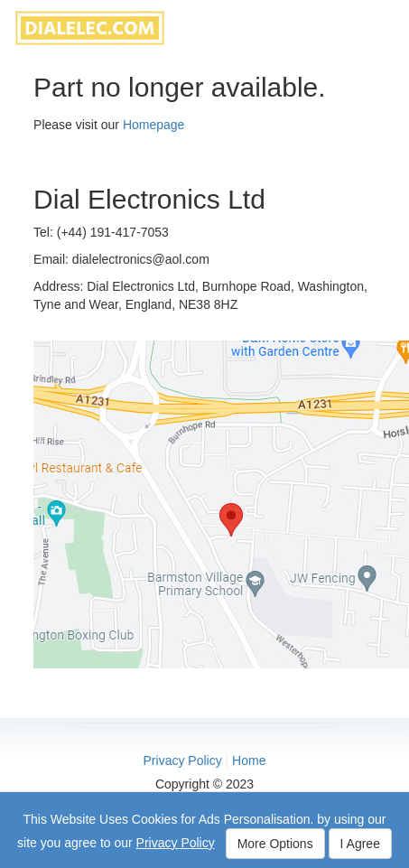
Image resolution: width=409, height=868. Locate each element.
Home (249, 761)
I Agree (360, 844)
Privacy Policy (183, 761)
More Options (275, 844)
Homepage (154, 125)
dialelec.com (90, 28)
